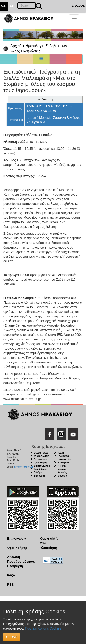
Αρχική (16, 46)
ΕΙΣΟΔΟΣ (78, 6)
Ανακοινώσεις (41, 456)
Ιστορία (62, 469)
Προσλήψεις (40, 463)
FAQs (11, 575)
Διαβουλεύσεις (42, 466)
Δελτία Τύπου (41, 453)
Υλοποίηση (49, 548)
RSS (10, 585)
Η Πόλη (62, 466)
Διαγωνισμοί (41, 459)
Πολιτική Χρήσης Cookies (43, 628)
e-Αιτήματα (64, 463)
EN (12, 6)
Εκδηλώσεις (40, 469)
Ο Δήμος (38, 472)
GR (4, 6)
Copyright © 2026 (49, 541)
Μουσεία (62, 476)
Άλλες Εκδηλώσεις (25, 51)
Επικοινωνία (17, 539)
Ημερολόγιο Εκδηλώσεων (46, 46)
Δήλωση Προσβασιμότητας (20, 559)
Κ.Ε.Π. (61, 453)
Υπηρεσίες (40, 476)
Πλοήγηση (15, 566)
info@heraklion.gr (23, 467)
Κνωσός (62, 472)
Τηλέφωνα (63, 456)
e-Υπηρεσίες (64, 459)
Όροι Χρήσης (17, 548)
